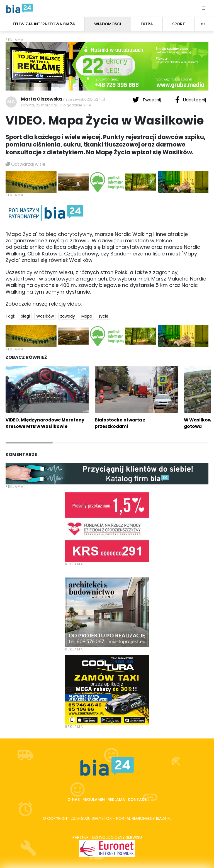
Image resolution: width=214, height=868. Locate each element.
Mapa (87, 316)
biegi (25, 316)
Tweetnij (147, 100)
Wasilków (45, 316)
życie (104, 316)
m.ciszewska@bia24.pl (84, 99)
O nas (74, 799)
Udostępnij (191, 100)
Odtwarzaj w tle (25, 164)
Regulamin (94, 799)
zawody (68, 316)
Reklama (116, 799)
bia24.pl (164, 818)
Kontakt (137, 799)
